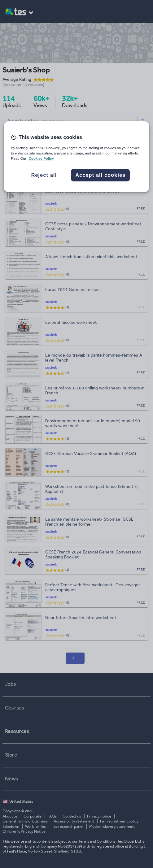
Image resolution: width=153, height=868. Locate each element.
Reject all (44, 175)
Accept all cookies (100, 175)
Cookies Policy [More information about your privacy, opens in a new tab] (41, 158)
